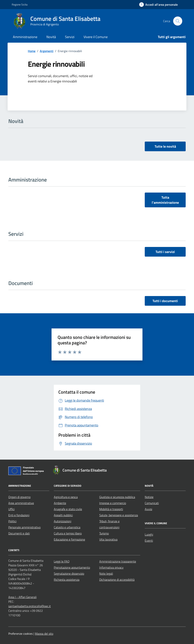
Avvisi (148, 509)
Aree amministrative (21, 503)
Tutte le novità (165, 146)
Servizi (70, 37)
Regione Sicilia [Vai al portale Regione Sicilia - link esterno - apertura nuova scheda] (20, 4)
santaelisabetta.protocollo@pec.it (30, 606)
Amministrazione (25, 37)
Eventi (149, 541)
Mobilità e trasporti (111, 509)
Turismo (104, 533)
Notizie (149, 497)
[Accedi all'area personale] (158, 5)
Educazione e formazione (69, 539)
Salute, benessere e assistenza (119, 515)
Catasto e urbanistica (67, 527)
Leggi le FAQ (62, 561)
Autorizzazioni (63, 521)
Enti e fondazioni (19, 515)
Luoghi (149, 534)
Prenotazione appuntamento (72, 567)
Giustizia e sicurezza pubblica (117, 497)
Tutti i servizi (165, 252)
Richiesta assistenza (67, 580)
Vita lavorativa (108, 539)
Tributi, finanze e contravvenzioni (109, 524)
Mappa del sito (44, 634)
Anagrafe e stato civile (68, 509)
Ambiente (60, 503)
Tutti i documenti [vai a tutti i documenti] (165, 301)
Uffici (11, 509)
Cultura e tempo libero (68, 533)
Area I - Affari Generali (22, 597)
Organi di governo (19, 497)
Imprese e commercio (113, 503)
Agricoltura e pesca (66, 497)
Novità (51, 37)
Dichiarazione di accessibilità (117, 580)
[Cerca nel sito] (178, 21)
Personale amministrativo (24, 527)
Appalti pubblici (63, 515)
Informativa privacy (111, 567)
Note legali (106, 573)
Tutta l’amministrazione (165, 200)
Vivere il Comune (96, 37)
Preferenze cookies (20, 634)
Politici (12, 521)
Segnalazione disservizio (69, 573)
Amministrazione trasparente (118, 561)
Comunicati (152, 503)
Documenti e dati (19, 533)
